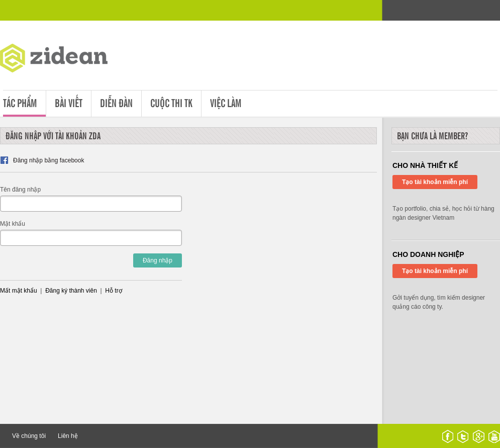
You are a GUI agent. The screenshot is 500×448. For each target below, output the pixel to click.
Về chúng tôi (29, 436)
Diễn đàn (116, 102)
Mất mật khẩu (19, 291)
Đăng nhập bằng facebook (48, 160)
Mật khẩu (13, 224)
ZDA (61, 60)
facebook (448, 436)
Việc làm (226, 102)
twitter (463, 436)
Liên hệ (68, 436)
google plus (479, 436)
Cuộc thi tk (171, 102)
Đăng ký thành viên (71, 291)
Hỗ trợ (113, 291)
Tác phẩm (20, 102)
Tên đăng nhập (20, 190)
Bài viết (69, 102)
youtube (494, 436)
